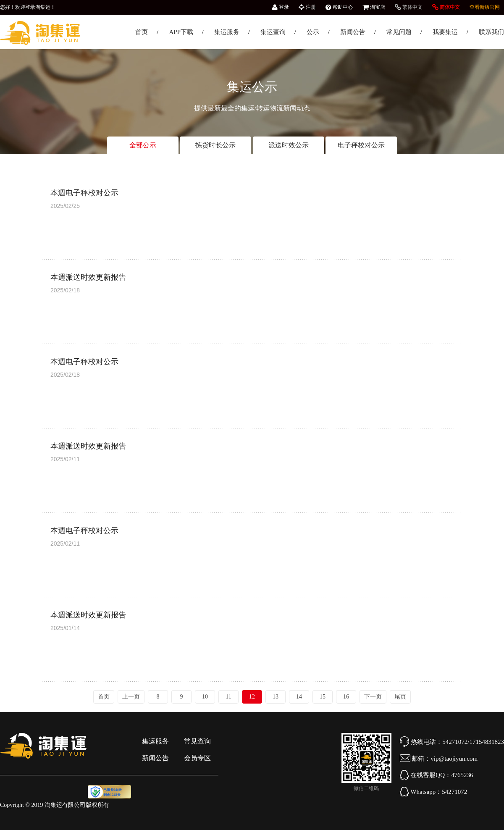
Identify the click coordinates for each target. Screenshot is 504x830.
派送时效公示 (289, 145)
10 (205, 697)
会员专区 (197, 758)
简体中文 (446, 7)
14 (299, 697)
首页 (142, 32)
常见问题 (399, 32)
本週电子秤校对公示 (84, 193)
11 (228, 697)
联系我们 (491, 32)
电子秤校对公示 (361, 145)
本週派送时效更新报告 (88, 277)
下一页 (373, 697)
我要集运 (445, 32)
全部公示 (143, 145)
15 (323, 697)
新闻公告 (353, 32)
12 (252, 697)
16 (346, 697)
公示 (313, 32)
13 (276, 697)
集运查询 (273, 32)
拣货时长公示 (215, 145)
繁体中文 (409, 7)
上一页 (131, 697)
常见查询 (197, 741)
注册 (307, 7)
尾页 (400, 697)
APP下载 (181, 32)
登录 (281, 7)
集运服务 (227, 32)
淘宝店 (374, 7)
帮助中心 (339, 7)
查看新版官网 (485, 7)
